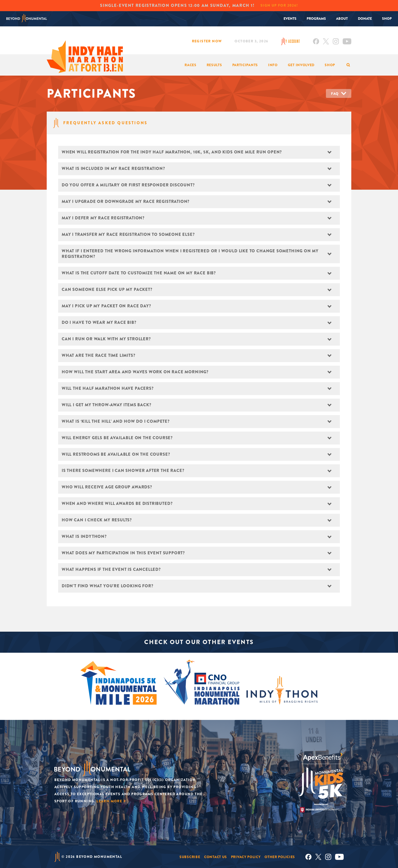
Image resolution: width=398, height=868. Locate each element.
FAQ (335, 94)
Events (290, 19)
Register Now (207, 41)
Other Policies (280, 857)
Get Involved (301, 65)
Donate (365, 19)
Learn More (109, 801)
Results (214, 65)
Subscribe (190, 857)
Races (190, 65)
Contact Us (215, 857)
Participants (245, 65)
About (342, 19)
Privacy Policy (246, 857)
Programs (316, 19)
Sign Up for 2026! (279, 5)
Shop (387, 19)
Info (273, 65)
